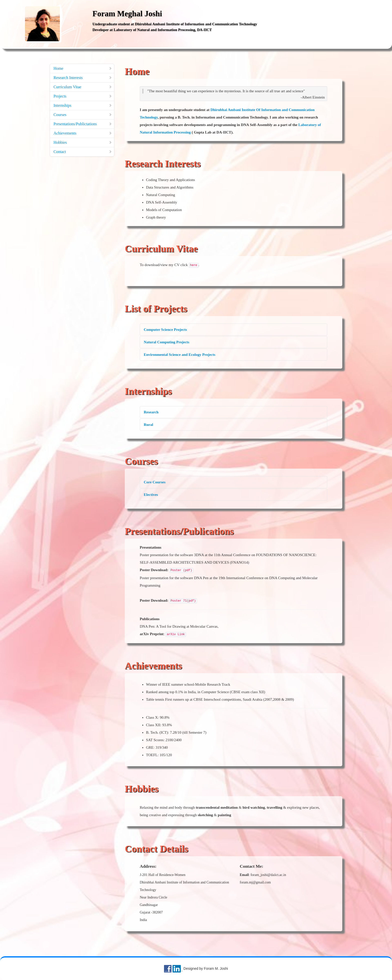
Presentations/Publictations (83, 124)
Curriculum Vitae (83, 87)
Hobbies (83, 142)
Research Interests (83, 78)
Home (83, 68)
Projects (83, 96)
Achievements (83, 133)
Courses (83, 115)
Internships (83, 105)
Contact (83, 152)
